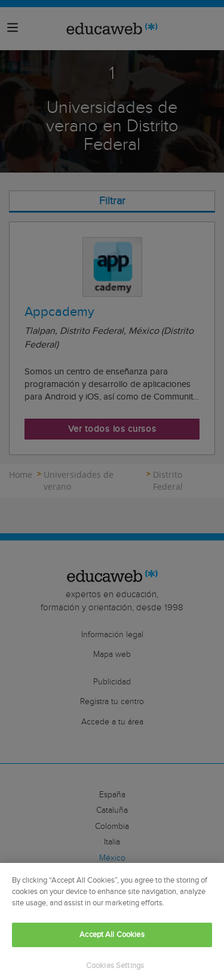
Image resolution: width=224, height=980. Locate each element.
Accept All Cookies (112, 938)
